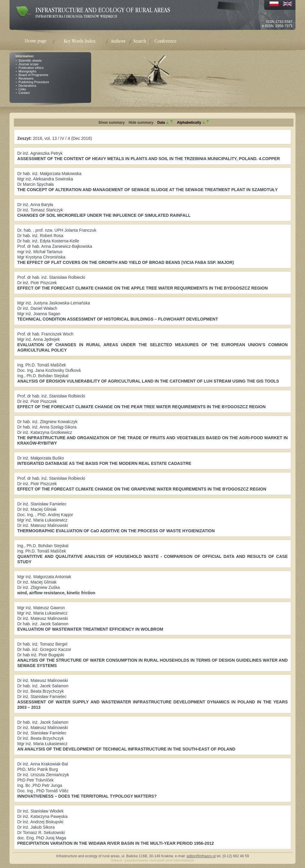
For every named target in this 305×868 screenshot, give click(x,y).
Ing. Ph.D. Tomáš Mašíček (42, 365)
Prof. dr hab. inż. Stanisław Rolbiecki (51, 277)
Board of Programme (33, 75)
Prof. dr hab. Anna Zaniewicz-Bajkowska (55, 246)
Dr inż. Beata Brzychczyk (41, 691)
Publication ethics (31, 68)
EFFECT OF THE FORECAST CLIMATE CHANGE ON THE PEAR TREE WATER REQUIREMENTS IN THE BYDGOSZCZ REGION (141, 407)
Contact (24, 93)
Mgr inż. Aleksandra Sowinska (45, 179)
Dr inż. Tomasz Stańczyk (40, 210)
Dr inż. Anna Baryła (35, 205)
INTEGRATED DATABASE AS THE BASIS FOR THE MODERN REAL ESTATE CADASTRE (104, 463)
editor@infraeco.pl (201, 856)
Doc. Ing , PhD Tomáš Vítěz (43, 791)
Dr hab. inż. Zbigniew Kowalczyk (47, 422)
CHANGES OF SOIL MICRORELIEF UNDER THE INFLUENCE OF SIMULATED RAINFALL (104, 215)
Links (22, 89)
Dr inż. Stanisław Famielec (42, 504)
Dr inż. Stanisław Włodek (40, 811)
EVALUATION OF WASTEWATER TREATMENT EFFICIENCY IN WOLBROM (90, 629)
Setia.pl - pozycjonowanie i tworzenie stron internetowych (153, 860)
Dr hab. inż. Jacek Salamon (43, 624)
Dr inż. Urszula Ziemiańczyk (43, 775)
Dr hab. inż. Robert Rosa (40, 236)
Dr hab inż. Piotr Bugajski (41, 655)
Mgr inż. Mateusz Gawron (41, 608)
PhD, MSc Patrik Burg (38, 769)
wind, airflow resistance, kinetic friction (56, 593)
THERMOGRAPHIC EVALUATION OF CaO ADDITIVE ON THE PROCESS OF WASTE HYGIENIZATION (116, 531)
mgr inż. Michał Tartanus (40, 252)
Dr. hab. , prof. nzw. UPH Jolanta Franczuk (57, 230)
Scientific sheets (30, 61)
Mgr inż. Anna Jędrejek (39, 339)
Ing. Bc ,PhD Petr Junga (40, 785)
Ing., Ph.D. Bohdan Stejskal (43, 376)
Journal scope (28, 64)
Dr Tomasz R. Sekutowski (41, 833)
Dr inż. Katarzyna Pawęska (42, 816)
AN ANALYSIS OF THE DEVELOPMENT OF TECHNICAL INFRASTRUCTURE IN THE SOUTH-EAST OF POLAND (126, 749)
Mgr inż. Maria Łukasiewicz (42, 520)
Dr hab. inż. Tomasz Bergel (42, 644)
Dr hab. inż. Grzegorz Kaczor (44, 649)
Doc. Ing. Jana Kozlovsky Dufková (49, 370)
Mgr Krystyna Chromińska (41, 257)
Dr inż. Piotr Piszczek (37, 283)
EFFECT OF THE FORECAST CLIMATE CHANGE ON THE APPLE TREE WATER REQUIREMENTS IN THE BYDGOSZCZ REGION (143, 288)
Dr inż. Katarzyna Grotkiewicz (45, 432)
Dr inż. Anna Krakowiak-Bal (43, 764)
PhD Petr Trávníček (35, 780)
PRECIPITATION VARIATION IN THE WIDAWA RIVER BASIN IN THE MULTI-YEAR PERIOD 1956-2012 (116, 843)
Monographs (27, 71)
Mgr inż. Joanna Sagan (39, 314)
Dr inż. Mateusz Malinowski (43, 525)
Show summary (112, 123)
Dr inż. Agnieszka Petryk (40, 153)
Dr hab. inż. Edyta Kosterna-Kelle (48, 241)
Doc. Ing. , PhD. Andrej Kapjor (45, 515)
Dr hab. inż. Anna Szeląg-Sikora (47, 427)
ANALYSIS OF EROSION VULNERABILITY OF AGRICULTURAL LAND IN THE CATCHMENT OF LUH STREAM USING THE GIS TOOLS (148, 381)
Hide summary (141, 123)
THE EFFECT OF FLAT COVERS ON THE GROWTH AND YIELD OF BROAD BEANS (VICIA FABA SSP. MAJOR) (126, 262)
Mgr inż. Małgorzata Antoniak (44, 577)
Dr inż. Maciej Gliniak (37, 509)
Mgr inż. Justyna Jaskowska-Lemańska (54, 303)
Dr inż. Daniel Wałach (37, 308)
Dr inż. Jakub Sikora (36, 827)
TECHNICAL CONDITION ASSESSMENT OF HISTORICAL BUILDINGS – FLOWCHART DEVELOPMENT (118, 319)
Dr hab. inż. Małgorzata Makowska (49, 174)
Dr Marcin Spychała (35, 184)
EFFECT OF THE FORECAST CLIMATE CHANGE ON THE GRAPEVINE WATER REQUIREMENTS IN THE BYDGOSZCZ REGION (142, 489)
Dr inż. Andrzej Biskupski (40, 822)
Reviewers (26, 78)
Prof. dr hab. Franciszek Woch (45, 334)
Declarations (27, 86)
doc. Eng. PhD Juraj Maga (42, 838)
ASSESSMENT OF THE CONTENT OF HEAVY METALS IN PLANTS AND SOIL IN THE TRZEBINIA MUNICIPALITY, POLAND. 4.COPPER (149, 159)
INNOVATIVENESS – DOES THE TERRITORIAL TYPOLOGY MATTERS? (87, 796)
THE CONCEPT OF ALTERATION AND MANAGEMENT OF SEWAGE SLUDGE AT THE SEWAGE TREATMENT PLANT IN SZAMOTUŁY (147, 190)
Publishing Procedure (34, 82)
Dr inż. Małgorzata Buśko (41, 458)
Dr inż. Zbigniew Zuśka (39, 587)
